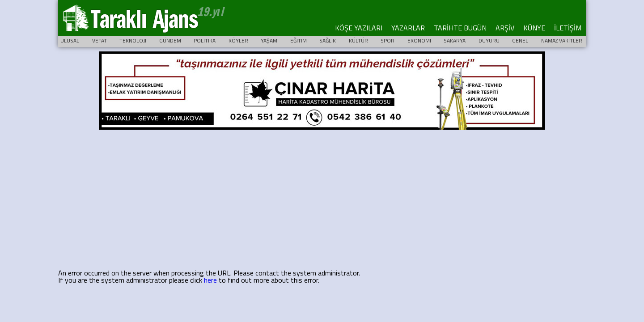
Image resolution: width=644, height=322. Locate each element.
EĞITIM (299, 40)
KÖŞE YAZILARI (359, 28)
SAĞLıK (328, 40)
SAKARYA (455, 40)
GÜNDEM (170, 40)
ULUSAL (70, 40)
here (210, 280)
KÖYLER (238, 40)
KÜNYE (534, 28)
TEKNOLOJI (133, 40)
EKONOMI (419, 40)
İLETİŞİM (568, 28)
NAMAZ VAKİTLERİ (562, 40)
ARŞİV (505, 28)
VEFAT (100, 40)
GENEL (520, 40)
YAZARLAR (408, 28)
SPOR (388, 40)
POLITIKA (205, 40)
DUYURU (489, 40)
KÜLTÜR (358, 40)
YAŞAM (269, 40)
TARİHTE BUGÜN (460, 28)
